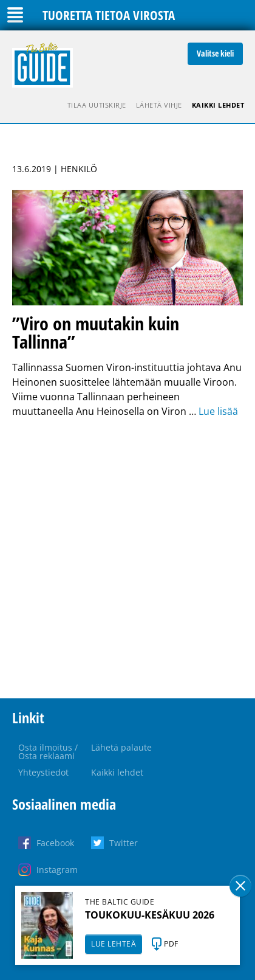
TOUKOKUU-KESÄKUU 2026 (150, 915)
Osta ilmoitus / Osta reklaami (48, 752)
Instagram (57, 870)
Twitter (124, 843)
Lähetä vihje (159, 105)
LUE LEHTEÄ (114, 944)
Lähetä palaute (121, 747)
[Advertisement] (127, 558)
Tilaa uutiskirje (97, 105)
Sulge (240, 886)
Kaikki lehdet (218, 105)
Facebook (55, 843)
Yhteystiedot (43, 772)
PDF (171, 944)
